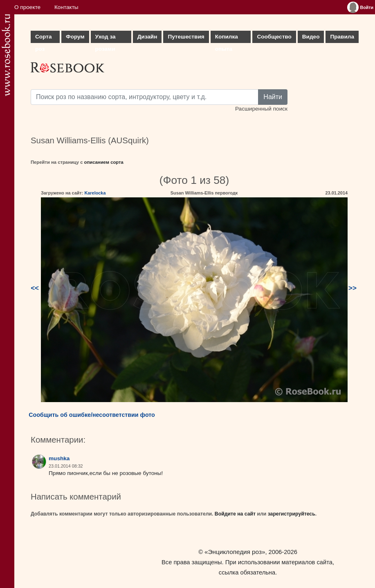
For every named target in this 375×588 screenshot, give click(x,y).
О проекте (27, 7)
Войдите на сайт (235, 514)
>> (353, 288)
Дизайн (147, 37)
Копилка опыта (227, 38)
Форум (75, 37)
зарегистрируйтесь (292, 514)
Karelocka (95, 193)
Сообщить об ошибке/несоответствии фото (92, 415)
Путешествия (186, 37)
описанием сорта (104, 162)
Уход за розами (106, 38)
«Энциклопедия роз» (235, 552)
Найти (273, 97)
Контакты (66, 7)
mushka (59, 458)
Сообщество (274, 37)
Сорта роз (43, 38)
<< (35, 288)
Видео (311, 37)
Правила (342, 37)
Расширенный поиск (261, 109)
